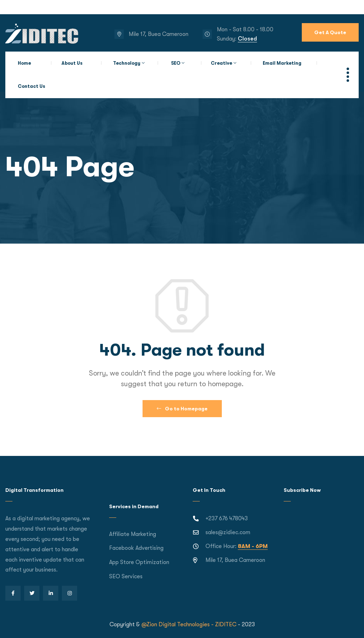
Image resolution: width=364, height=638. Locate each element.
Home (24, 63)
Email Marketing (282, 63)
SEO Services (126, 576)
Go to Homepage (182, 409)
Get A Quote (330, 32)
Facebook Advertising (136, 548)
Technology (127, 63)
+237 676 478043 (227, 519)
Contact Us (31, 86)
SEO (176, 63)
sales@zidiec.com (228, 532)
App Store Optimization (139, 562)
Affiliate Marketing (133, 534)
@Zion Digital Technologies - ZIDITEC (189, 624)
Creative (221, 63)
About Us (72, 63)
